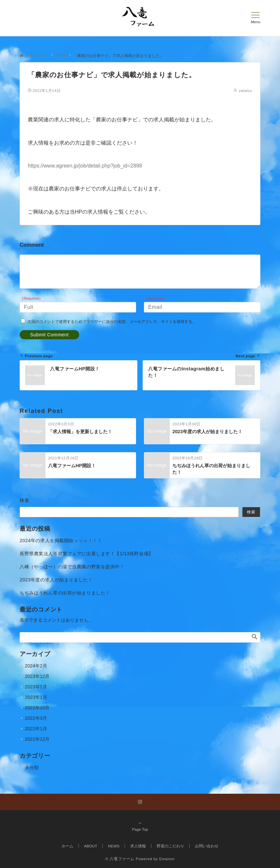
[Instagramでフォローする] (140, 802)
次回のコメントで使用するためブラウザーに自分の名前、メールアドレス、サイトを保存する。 (112, 321)
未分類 (32, 768)
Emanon (167, 859)
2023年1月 (36, 697)
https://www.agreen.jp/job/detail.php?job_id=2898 (85, 166)
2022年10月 (37, 708)
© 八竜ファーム (120, 859)
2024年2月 (36, 666)
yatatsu (245, 90)
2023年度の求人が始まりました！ (56, 580)
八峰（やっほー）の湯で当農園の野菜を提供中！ (72, 567)
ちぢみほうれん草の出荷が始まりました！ (65, 593)
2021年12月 (37, 739)
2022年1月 (36, 729)
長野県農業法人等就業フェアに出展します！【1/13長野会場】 (87, 554)
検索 (25, 500)
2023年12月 (37, 676)
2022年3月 (36, 718)
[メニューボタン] (256, 18)
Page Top (140, 826)
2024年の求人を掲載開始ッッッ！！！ (61, 540)
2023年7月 (36, 687)
